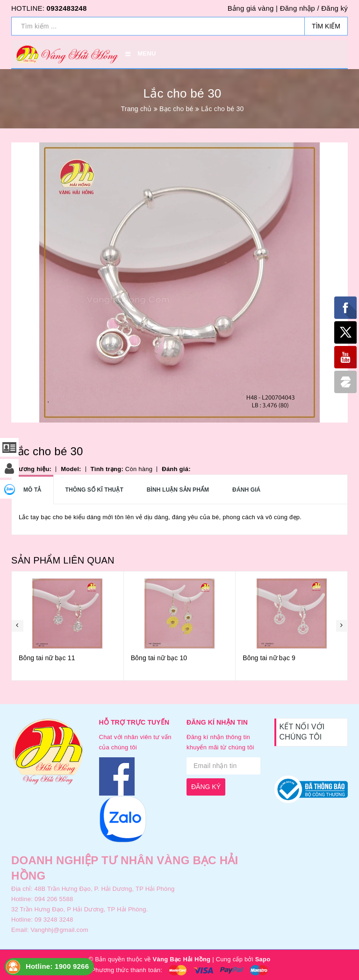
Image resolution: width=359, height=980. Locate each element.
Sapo (263, 959)
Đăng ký (334, 8)
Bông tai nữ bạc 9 (269, 658)
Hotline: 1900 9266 (57, 966)
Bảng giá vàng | (253, 8)
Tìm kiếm (326, 26)
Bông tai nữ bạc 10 (159, 658)
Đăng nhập (298, 8)
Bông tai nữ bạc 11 (47, 658)
